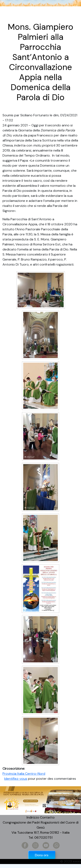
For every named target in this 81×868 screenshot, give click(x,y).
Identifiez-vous (16, 779)
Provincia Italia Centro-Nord (24, 774)
